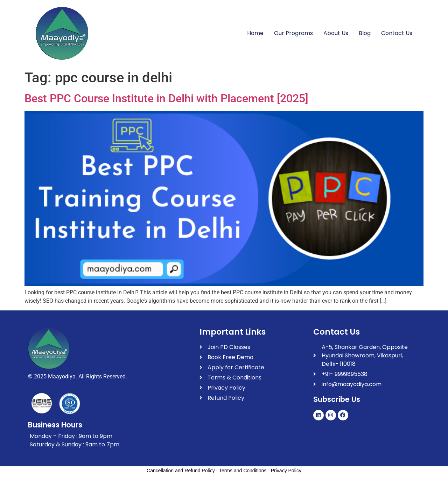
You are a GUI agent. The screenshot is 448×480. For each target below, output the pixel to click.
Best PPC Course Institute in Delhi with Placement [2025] (166, 98)
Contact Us (397, 33)
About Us (336, 33)
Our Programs (293, 33)
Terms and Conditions (243, 471)
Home (255, 33)
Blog (365, 33)
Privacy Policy (286, 471)
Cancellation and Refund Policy (181, 471)
